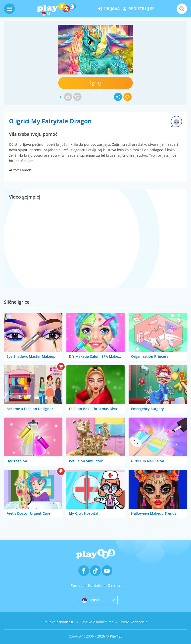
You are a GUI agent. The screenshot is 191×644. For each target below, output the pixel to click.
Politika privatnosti (59, 622)
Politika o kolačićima (97, 622)
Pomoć (76, 585)
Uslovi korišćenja (134, 622)
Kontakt (95, 585)
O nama (114, 585)
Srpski (91, 600)
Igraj (95, 83)
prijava (109, 9)
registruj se (139, 9)
